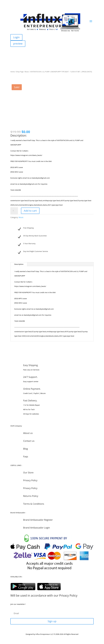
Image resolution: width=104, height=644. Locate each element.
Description (19, 264)
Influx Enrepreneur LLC (44, 634)
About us (28, 433)
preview (18, 44)
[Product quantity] (14, 211)
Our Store (28, 473)
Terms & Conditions (34, 504)
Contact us (29, 441)
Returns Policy (31, 496)
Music (27, 72)
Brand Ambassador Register (38, 520)
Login (16, 37)
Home (13, 72)
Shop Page (20, 72)
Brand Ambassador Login (37, 528)
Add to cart (30, 211)
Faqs (26, 456)
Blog (25, 449)
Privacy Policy (30, 480)
